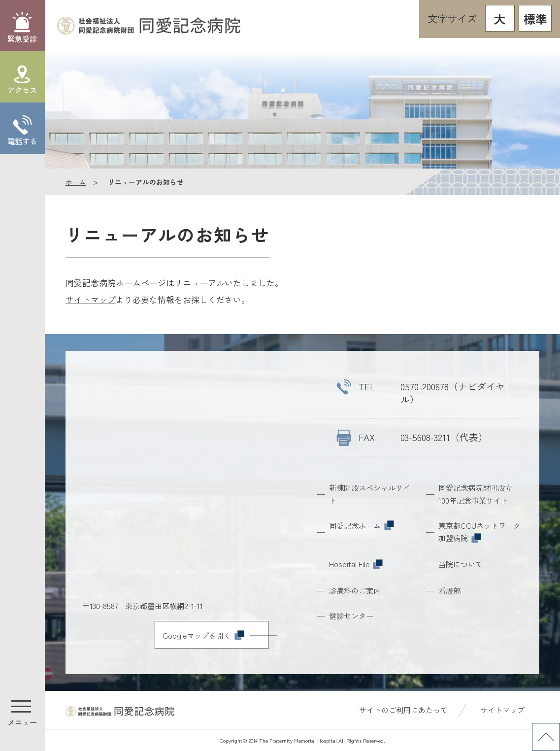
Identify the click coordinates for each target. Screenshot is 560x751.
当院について (461, 564)
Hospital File (356, 564)
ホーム (76, 182)
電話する (22, 141)
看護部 (449, 590)
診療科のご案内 (355, 590)
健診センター (351, 615)
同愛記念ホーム (362, 525)
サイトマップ (91, 299)
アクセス (22, 90)
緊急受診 (22, 38)
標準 (535, 18)
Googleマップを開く (203, 635)
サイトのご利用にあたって (403, 710)
